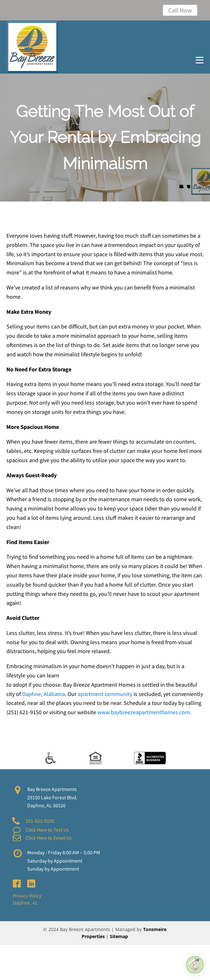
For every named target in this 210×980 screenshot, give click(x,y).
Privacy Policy (27, 896)
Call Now (180, 10)
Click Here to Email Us (49, 838)
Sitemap (119, 936)
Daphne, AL (25, 903)
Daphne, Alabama (44, 694)
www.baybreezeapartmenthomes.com (144, 712)
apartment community (105, 694)
